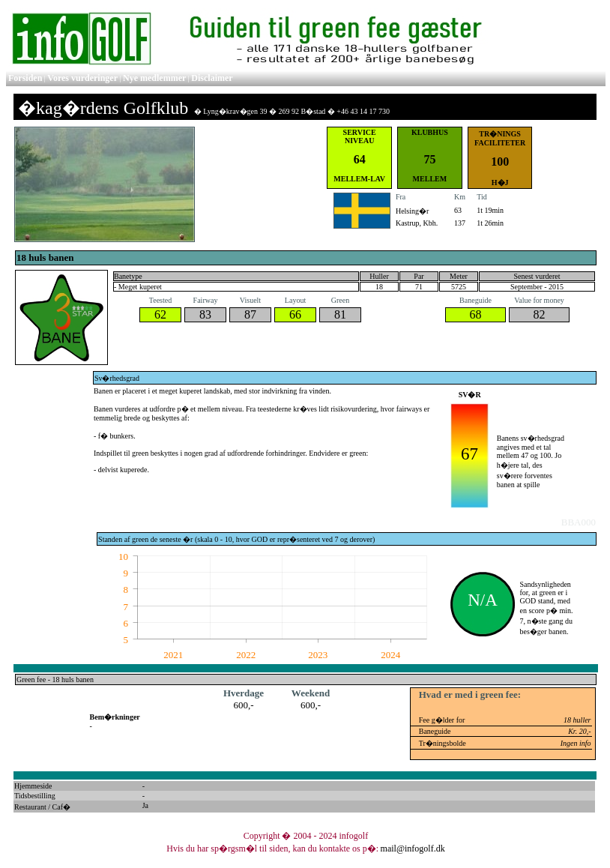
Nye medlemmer (154, 78)
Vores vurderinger (82, 78)
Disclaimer (212, 78)
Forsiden (25, 78)
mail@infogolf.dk (413, 849)
